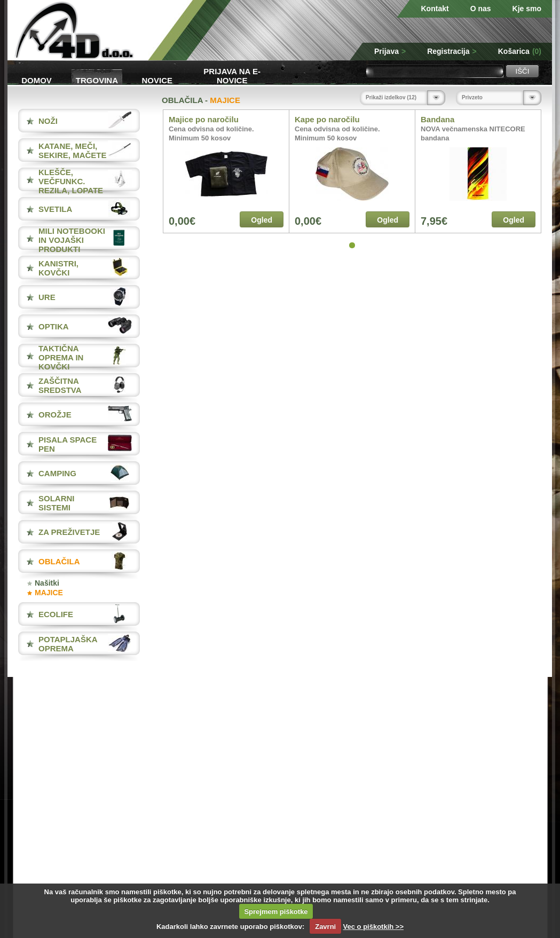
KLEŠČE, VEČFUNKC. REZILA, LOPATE (71, 181)
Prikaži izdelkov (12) (391, 97)
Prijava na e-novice (232, 75)
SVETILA (55, 209)
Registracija (452, 51)
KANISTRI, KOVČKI (58, 268)
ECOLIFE (56, 614)
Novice (157, 80)
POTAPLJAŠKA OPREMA (68, 644)
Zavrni (325, 927)
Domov (37, 80)
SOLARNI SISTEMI (57, 503)
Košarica (520, 51)
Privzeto (472, 97)
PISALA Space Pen (68, 444)
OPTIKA (54, 326)
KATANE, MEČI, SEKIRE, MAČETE (73, 151)
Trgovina (97, 80)
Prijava (390, 51)
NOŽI (48, 121)
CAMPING (57, 473)
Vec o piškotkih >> (373, 927)
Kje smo (527, 9)
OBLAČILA (59, 561)
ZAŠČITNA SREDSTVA (60, 385)
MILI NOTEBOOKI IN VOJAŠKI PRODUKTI (72, 240)
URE (47, 297)
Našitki (47, 583)
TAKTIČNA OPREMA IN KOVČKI (61, 357)
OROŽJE (55, 415)
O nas (481, 9)
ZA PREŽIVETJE (69, 532)
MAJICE (49, 593)
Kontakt (435, 9)
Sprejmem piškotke (276, 912)
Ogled (262, 220)
